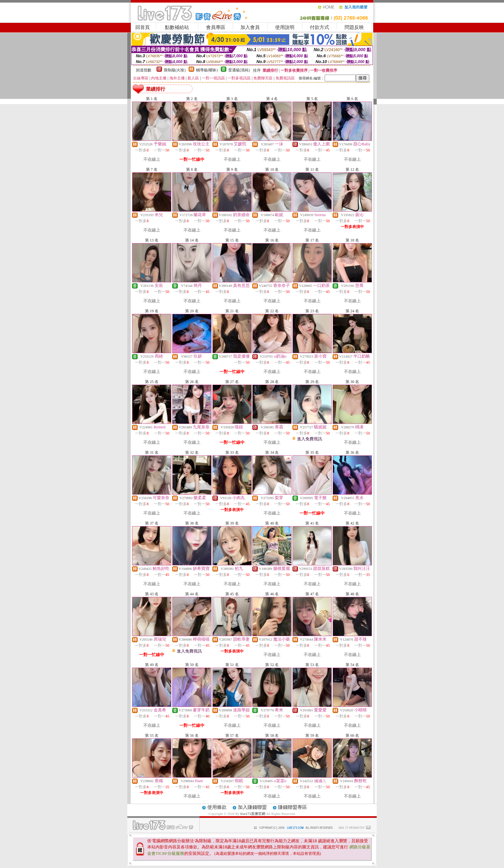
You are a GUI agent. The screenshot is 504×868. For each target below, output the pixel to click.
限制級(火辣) (175, 70)
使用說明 (285, 27)
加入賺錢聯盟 (252, 807)
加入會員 (250, 27)
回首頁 (143, 27)
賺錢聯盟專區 (292, 807)
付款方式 (319, 27)
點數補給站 (177, 27)
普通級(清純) (239, 70)
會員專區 (216, 27)
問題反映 (354, 27)
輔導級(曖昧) (207, 70)
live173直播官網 (253, 814)
